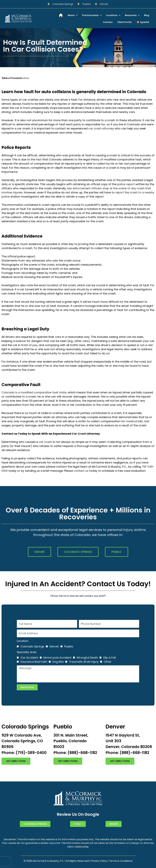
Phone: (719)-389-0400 (24, 753)
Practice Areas (92, 15)
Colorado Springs (32, 646)
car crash (45, 442)
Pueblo (69, 646)
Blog (147, 15)
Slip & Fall (109, 658)
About (73, 15)
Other (108, 662)
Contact (108, 22)
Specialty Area (27, 652)
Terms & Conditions (121, 861)
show (26, 78)
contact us (81, 471)
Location (23, 641)
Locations (113, 15)
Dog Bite (58, 662)
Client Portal (124, 22)
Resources (132, 15)
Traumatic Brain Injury (84, 662)
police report (126, 184)
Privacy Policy (99, 861)
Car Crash (79, 434)
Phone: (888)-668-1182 (75, 753)
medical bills (134, 421)
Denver (54, 646)
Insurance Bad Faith (34, 662)
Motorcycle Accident (57, 658)
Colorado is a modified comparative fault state (34, 392)
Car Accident (29, 658)
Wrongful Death (87, 658)
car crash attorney (101, 128)
